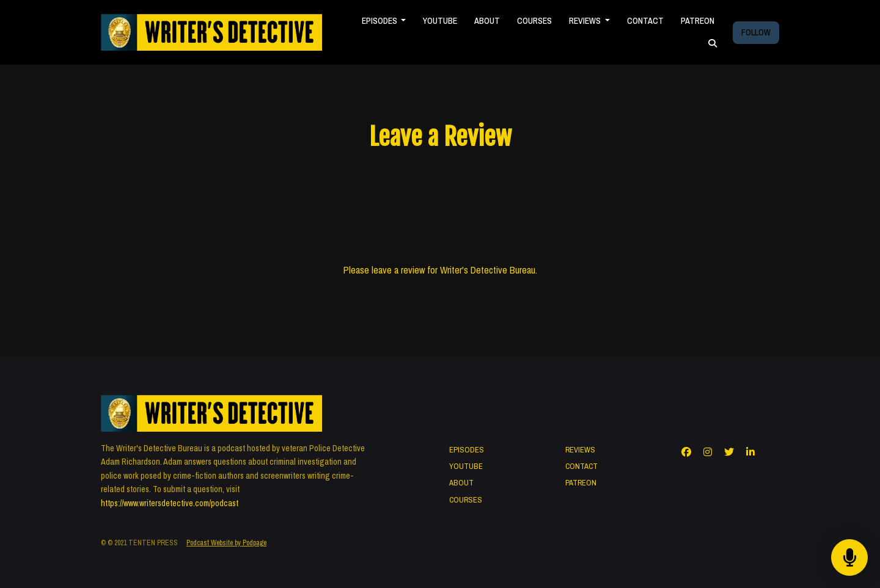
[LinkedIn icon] (750, 452)
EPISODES (380, 21)
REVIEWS (586, 21)
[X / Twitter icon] (729, 452)
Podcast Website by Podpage (226, 543)
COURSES (534, 21)
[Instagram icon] (708, 452)
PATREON (698, 21)
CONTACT (645, 21)
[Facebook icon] (686, 452)
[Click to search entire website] (713, 44)
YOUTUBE (440, 21)
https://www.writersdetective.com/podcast (170, 503)
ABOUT (487, 21)
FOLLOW (756, 32)
